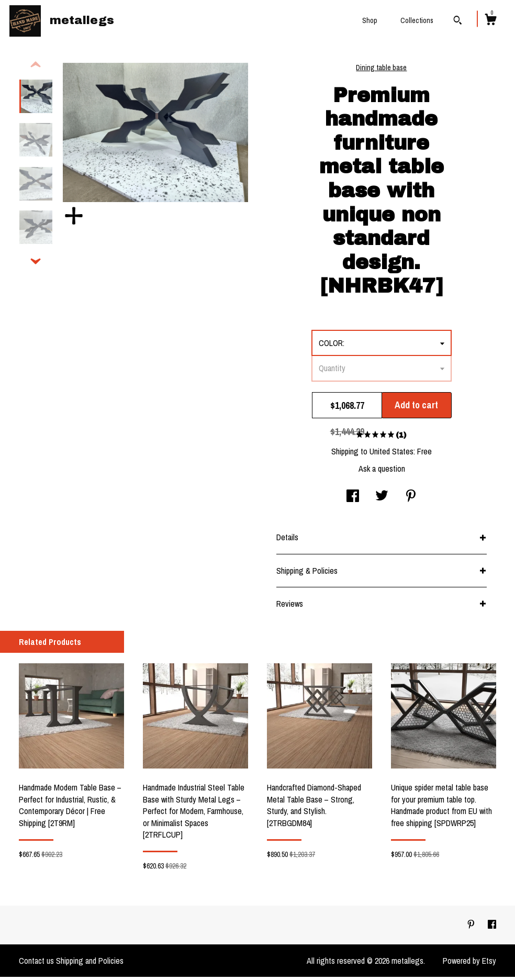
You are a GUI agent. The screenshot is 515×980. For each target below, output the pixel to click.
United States (391, 454)
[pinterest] (472, 928)
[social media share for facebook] (353, 500)
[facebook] (492, 928)
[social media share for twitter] (382, 500)
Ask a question (382, 472)
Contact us (36, 964)
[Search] (458, 21)
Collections (417, 20)
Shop (370, 20)
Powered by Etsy (469, 964)
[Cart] (490, 21)
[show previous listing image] (36, 68)
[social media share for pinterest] (411, 500)
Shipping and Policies (90, 964)
